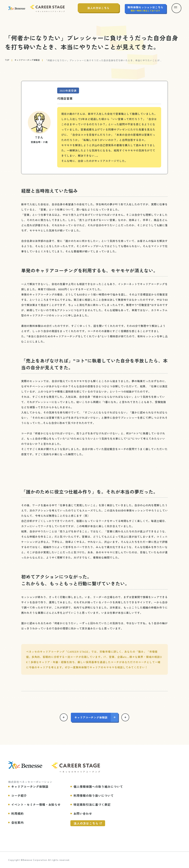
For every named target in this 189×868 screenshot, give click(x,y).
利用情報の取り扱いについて (94, 795)
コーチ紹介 (19, 795)
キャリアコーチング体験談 (30, 60)
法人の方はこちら (86, 823)
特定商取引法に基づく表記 (92, 804)
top (7, 60)
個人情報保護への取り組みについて (98, 786)
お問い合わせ (83, 813)
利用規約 (17, 813)
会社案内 (17, 822)
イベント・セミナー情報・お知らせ (36, 804)
